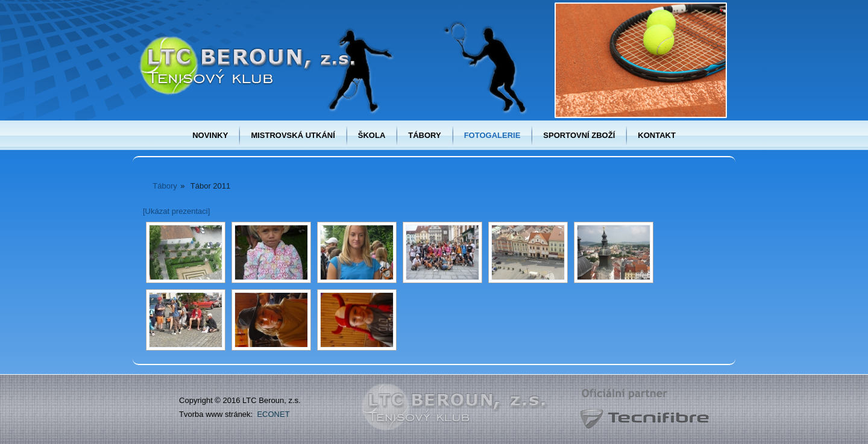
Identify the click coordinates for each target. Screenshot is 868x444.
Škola (372, 135)
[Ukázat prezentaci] (176, 211)
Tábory (424, 135)
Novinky (210, 135)
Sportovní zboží (579, 135)
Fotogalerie (492, 135)
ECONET (273, 414)
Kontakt (657, 135)
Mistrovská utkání (293, 135)
